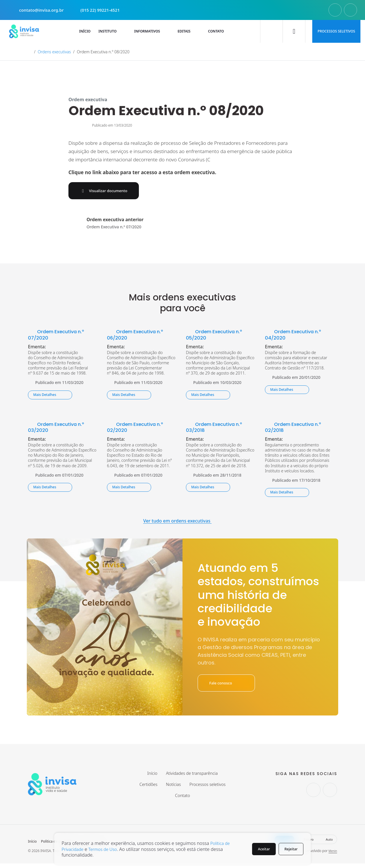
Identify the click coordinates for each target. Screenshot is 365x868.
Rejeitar (290, 849)
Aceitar (260, 849)
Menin (332, 855)
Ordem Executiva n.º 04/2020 (296, 336)
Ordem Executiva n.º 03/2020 (59, 428)
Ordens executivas (54, 52)
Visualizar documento (109, 191)
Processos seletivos (336, 31)
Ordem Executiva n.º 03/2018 (217, 428)
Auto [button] (326, 844)
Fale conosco (230, 685)
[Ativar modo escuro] (294, 31)
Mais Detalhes (50, 396)
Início (32, 846)
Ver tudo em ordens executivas (182, 522)
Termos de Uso (106, 849)
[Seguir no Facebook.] (350, 10)
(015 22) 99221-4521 (103, 10)
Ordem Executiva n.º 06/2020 (138, 336)
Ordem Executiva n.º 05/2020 (217, 336)
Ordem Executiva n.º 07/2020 (59, 336)
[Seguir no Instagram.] (335, 10)
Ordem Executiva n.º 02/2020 (138, 428)
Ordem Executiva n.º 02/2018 (296, 428)
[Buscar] (271, 31)
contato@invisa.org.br (39, 10)
